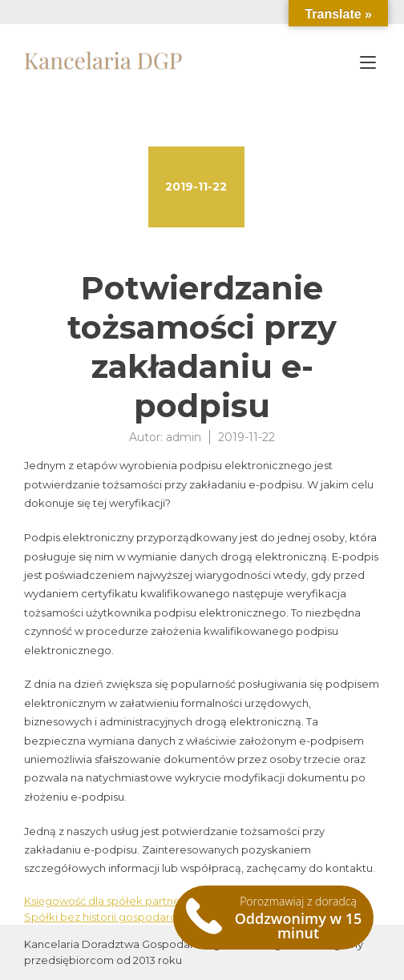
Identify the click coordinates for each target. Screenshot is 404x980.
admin (184, 437)
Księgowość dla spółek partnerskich (117, 901)
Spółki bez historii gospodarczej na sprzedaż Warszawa (168, 917)
